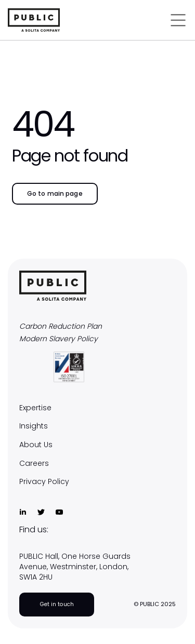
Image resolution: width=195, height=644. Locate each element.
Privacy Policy (44, 482)
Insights (34, 426)
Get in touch (57, 604)
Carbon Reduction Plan (61, 326)
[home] (53, 20)
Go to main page (55, 193)
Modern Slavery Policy (58, 339)
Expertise (35, 408)
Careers (34, 464)
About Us (36, 445)
